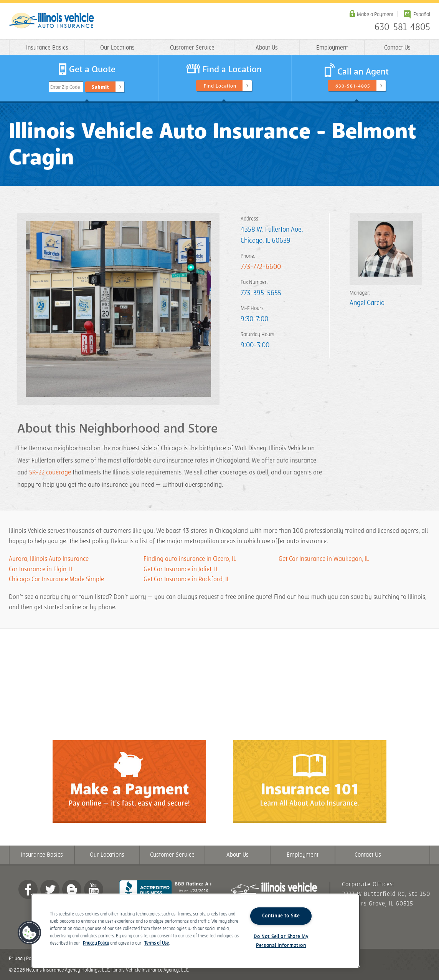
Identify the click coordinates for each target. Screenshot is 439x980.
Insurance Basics (47, 48)
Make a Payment (375, 14)
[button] (30, 933)
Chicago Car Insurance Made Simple (56, 579)
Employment (332, 48)
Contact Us (397, 48)
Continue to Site (281, 916)
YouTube (94, 889)
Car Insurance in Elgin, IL (41, 569)
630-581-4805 (402, 27)
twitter (50, 889)
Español (422, 14)
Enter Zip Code (65, 87)
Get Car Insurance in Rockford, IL (186, 579)
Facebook (28, 889)
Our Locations (117, 48)
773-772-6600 (261, 267)
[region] (195, 931)
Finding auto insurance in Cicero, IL (190, 559)
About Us (267, 48)
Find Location (220, 86)
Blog (72, 889)
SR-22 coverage (50, 473)
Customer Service (192, 48)
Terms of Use (157, 943)
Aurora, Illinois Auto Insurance (49, 559)
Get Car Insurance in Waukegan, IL (324, 559)
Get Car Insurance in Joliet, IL (181, 569)
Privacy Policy (24, 958)
